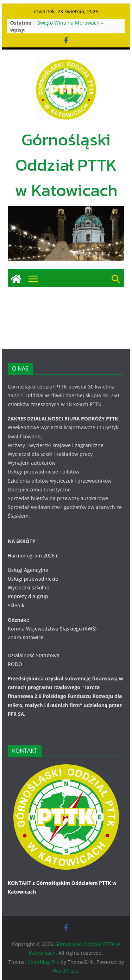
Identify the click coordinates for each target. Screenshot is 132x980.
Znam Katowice (26, 637)
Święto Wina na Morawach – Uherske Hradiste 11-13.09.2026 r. (77, 26)
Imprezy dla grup (28, 596)
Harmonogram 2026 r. (34, 556)
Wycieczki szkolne (29, 587)
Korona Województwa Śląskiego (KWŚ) (52, 629)
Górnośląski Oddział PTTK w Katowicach (66, 165)
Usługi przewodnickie (33, 579)
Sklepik (16, 605)
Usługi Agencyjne (28, 570)
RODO (15, 664)
